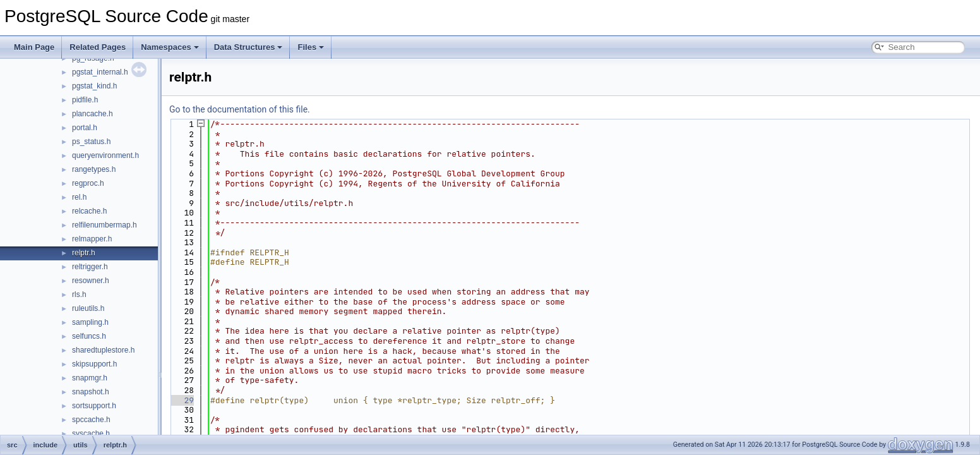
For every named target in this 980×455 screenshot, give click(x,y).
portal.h (85, 128)
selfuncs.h (89, 336)
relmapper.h (92, 239)
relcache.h (89, 211)
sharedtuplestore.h (103, 350)
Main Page (34, 47)
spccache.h (91, 420)
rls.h (79, 294)
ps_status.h (91, 142)
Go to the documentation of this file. (240, 109)
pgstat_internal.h (100, 72)
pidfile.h (85, 100)
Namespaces (170, 47)
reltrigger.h (90, 267)
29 (182, 400)
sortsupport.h (94, 406)
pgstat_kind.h (94, 86)
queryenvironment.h (105, 155)
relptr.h (84, 253)
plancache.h (93, 114)
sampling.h (90, 322)
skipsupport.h (94, 364)
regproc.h (88, 183)
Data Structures (248, 47)
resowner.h (91, 281)
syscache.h (91, 434)
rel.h (79, 197)
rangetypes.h (94, 169)
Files (311, 47)
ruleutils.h (88, 308)
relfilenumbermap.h (105, 225)
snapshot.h (91, 392)
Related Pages (98, 47)
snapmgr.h (90, 378)
